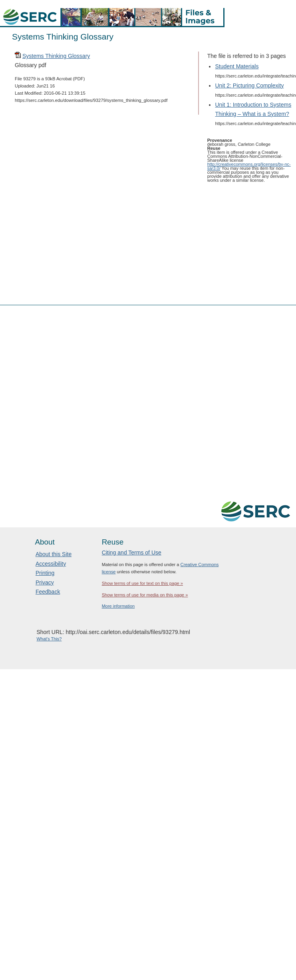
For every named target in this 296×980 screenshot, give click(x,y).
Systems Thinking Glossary (56, 56)
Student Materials (237, 66)
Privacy (45, 582)
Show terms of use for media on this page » (145, 595)
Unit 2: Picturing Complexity (249, 85)
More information (118, 606)
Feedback (48, 592)
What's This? (49, 639)
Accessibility (51, 564)
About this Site (54, 554)
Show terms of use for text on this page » (142, 583)
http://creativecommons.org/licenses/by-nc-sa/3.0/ (249, 166)
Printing (45, 573)
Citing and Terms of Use (132, 553)
